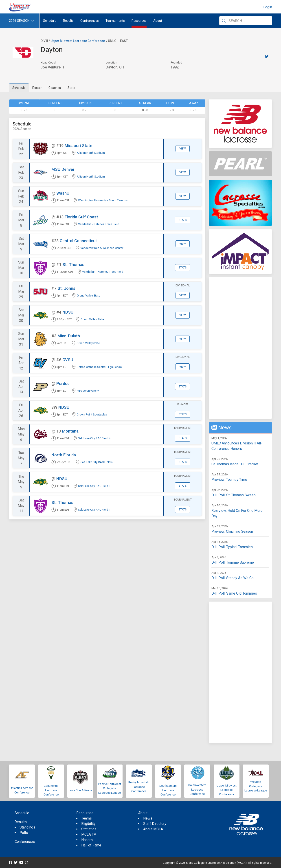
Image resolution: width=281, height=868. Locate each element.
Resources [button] (139, 21)
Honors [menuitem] (87, 840)
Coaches (55, 88)
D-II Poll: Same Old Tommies (234, 593)
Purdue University (88, 391)
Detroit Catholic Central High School (100, 367)
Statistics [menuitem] (89, 829)
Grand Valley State (88, 296)
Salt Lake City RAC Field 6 (97, 462)
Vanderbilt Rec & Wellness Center (102, 248)
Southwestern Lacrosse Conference (197, 789)
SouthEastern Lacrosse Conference (168, 790)
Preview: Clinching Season (232, 531)
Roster (37, 88)
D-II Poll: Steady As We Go (233, 578)
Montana (70, 431)
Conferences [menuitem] (25, 842)
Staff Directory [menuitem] (155, 824)
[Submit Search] (224, 21)
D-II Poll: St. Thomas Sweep (234, 495)
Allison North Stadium (91, 153)
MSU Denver (63, 169)
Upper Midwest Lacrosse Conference (78, 41)
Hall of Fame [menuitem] (91, 845)
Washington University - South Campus (103, 200)
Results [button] (68, 21)
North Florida (64, 455)
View (183, 149)
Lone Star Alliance (80, 790)
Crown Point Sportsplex (92, 414)
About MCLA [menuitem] (153, 829)
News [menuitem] (148, 818)
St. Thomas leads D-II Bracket (235, 464)
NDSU (68, 312)
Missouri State (78, 146)
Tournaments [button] (115, 21)
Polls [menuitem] (24, 833)
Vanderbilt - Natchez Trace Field (99, 224)
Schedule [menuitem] (50, 21)
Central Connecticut (78, 241)
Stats (71, 88)
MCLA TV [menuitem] (89, 834)
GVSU (68, 360)
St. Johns (66, 288)
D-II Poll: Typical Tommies (232, 547)
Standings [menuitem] (27, 827)
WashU (63, 193)
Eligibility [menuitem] (88, 824)
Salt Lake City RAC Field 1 (94, 486)
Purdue (63, 383)
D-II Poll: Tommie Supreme (233, 562)
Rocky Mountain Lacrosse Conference (139, 787)
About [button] (158, 21)
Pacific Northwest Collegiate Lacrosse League (110, 788)
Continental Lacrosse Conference (51, 790)
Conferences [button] (90, 21)
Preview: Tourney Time (229, 480)
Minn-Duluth (69, 336)
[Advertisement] (240, 348)
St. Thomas (73, 265)
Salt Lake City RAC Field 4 (94, 438)
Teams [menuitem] (87, 818)
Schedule (19, 88)
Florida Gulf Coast (81, 217)
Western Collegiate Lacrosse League (256, 786)
